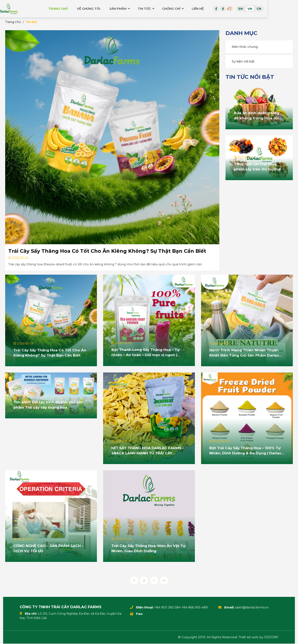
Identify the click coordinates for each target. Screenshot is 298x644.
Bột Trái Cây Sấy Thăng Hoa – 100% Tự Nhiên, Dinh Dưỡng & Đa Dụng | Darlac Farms (247, 450)
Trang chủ (88, 8)
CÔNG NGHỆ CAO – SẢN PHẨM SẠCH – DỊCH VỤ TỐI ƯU (50, 548)
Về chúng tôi (118, 8)
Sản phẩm (147, 8)
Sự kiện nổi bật (243, 61)
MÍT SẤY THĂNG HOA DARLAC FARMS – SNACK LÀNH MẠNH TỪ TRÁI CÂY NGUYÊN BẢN (148, 450)
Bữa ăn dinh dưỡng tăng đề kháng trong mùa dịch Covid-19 (259, 116)
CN (289, 8)
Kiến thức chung (245, 47)
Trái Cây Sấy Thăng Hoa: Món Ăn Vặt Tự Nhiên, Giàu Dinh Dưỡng (147, 548)
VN (280, 8)
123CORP (271, 637)
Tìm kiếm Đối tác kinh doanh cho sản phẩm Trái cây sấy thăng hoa (50, 404)
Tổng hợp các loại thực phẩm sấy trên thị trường (258, 166)
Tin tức (173, 8)
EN (271, 8)
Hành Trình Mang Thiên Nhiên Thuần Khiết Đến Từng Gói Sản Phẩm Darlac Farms (246, 353)
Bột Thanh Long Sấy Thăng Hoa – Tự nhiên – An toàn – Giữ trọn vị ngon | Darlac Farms (147, 352)
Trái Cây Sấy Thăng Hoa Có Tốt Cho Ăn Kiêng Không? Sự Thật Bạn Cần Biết (107, 251)
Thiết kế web (248, 637)
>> (165, 581)
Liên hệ (227, 8)
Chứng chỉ (201, 8)
